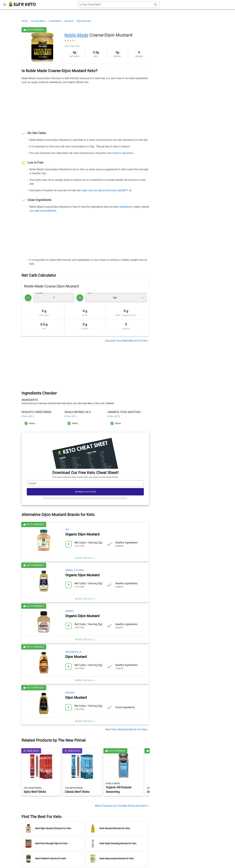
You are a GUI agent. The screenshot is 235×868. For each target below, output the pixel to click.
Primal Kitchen (74, 570)
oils (31, 211)
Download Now (85, 492)
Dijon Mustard (84, 21)
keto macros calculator (120, 153)
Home (25, 21)
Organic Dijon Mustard (82, 534)
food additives (48, 211)
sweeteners (126, 207)
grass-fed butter (107, 190)
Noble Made (76, 35)
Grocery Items (38, 21)
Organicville (73, 652)
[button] (116, 298)
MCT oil (127, 190)
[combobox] (118, 5)
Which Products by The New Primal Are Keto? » (122, 806)
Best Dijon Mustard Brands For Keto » (127, 729)
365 (67, 529)
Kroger (70, 693)
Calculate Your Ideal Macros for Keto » (127, 341)
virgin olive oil (89, 190)
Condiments (55, 21)
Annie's (69, 611)
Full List (28, 416)
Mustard (69, 21)
